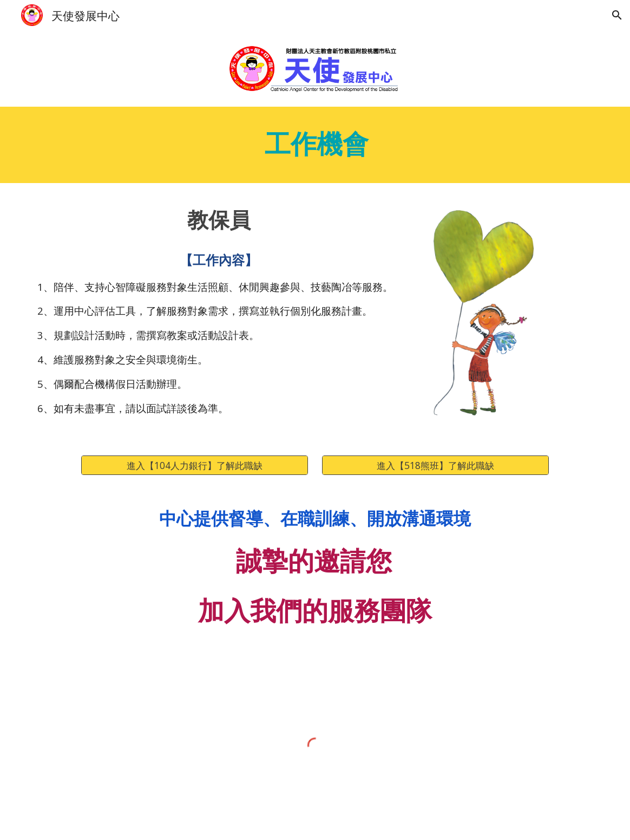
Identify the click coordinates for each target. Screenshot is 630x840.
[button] (617, 15)
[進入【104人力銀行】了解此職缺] (194, 465)
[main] (315, 145)
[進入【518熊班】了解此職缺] (435, 465)
